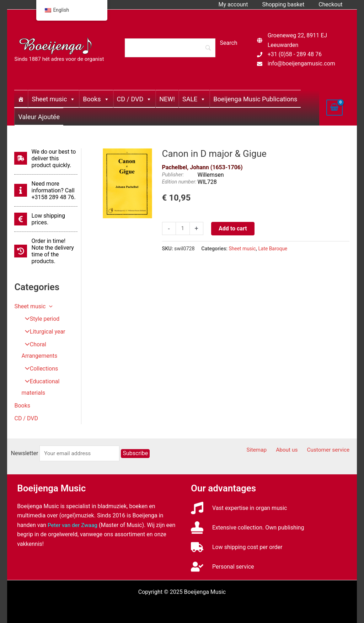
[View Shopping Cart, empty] (334, 107)
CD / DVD (135, 99)
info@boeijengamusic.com (301, 63)
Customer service (330, 450)
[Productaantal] (183, 229)
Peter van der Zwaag (73, 525)
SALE (194, 99)
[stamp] (247, 528)
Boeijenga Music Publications (255, 99)
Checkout (332, 4)
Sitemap (264, 450)
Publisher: (173, 175)
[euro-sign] (46, 219)
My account (240, 4)
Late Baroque (274, 249)
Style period (40, 319)
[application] (49, 306)
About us (291, 450)
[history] (46, 251)
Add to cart (234, 228)
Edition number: (179, 182)
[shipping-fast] (46, 158)
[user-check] (222, 567)
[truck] (237, 547)
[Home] (21, 99)
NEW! (167, 99)
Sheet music (53, 99)
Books (96, 99)
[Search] (170, 48)
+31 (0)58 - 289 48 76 (295, 54)
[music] (239, 508)
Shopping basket (287, 4)
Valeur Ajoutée (39, 117)
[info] (46, 190)
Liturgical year (42, 332)
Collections (39, 369)
